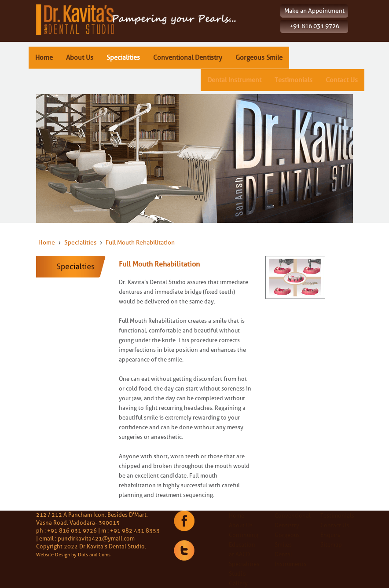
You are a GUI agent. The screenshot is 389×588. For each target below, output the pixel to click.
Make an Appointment (314, 11)
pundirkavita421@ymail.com (96, 538)
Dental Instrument (234, 80)
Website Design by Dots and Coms (73, 555)
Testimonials (294, 80)
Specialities (123, 58)
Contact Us (342, 80)
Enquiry (330, 535)
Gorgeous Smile (259, 58)
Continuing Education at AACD (244, 544)
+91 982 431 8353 (135, 530)
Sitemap (331, 544)
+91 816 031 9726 (314, 26)
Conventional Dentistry (188, 58)
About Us (80, 58)
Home (44, 58)
